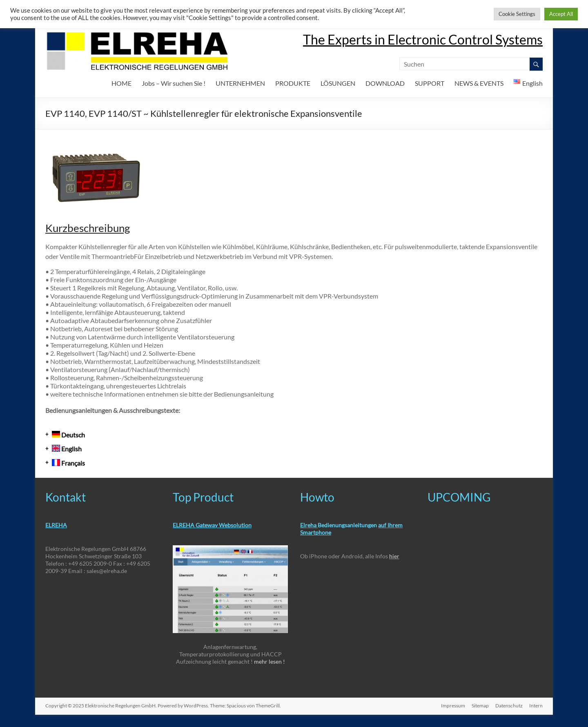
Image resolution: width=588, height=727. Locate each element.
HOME (121, 83)
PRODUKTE (293, 83)
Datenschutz (509, 706)
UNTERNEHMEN (240, 83)
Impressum (453, 706)
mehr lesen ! (269, 661)
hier (394, 556)
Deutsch (68, 435)
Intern (536, 706)
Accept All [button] (561, 14)
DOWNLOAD (385, 83)
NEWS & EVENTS (479, 83)
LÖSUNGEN (338, 83)
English (67, 449)
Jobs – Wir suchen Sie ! (174, 83)
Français (68, 463)
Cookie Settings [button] (517, 14)
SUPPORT (430, 83)
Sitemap (480, 706)
